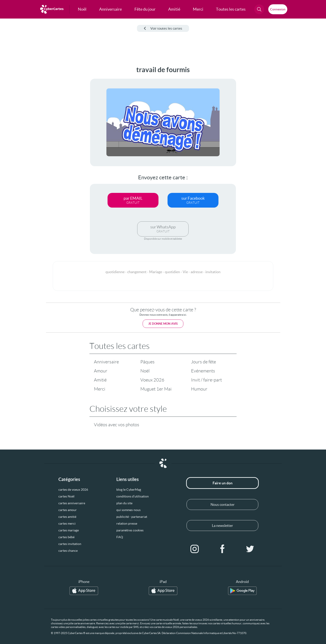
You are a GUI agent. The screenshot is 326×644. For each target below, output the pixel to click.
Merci (100, 389)
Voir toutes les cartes (163, 28)
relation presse (127, 523)
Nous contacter (223, 504)
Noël (145, 371)
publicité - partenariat (132, 517)
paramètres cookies (130, 530)
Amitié (100, 380)
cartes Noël (66, 496)
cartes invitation (70, 544)
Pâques (147, 362)
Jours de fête (204, 362)
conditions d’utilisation (133, 496)
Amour (101, 371)
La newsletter (222, 526)
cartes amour (68, 510)
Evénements (203, 371)
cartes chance (68, 551)
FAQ (120, 537)
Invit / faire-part (206, 380)
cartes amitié (67, 517)
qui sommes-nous (128, 510)
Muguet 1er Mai (156, 389)
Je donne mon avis (163, 324)
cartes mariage (69, 530)
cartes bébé (66, 537)
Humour (199, 389)
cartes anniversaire (72, 503)
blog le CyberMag (129, 490)
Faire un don (223, 483)
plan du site (124, 503)
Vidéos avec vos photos (117, 425)
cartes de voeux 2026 (73, 490)
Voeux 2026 (152, 380)
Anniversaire (106, 362)
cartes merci (67, 523)
